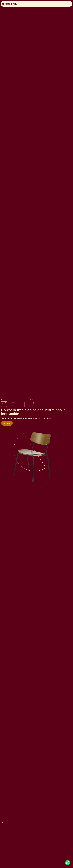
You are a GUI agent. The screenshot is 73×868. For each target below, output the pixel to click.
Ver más (7, 423)
